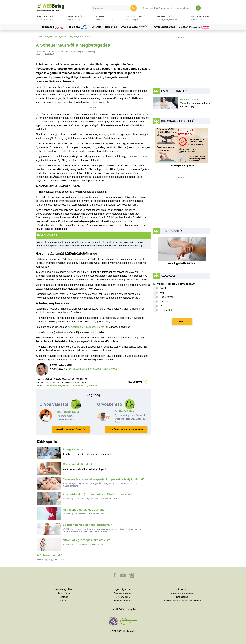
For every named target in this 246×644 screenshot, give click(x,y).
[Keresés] (112, 8)
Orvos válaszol (136, 27)
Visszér (195, 27)
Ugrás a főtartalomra (36, 4)
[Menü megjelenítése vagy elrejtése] (206, 8)
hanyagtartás (108, 134)
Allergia (97, 27)
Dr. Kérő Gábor (125, 411)
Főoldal (39, 36)
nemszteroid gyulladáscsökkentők (87, 327)
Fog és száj (78, 27)
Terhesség (52, 27)
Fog (162, 292)
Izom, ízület (166, 310)
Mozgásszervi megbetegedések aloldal (74, 36)
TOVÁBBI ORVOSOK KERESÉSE (126, 430)
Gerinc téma (77, 385)
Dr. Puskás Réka (68, 412)
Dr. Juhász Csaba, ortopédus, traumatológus (94, 369)
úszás (114, 322)
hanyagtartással (77, 259)
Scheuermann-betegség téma (57, 385)
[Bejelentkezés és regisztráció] (198, 8)
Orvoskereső (149, 8)
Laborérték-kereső (182, 8)
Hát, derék (165, 301)
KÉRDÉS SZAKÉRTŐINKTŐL (71, 430)
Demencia (111, 27)
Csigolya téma (90, 385)
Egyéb (163, 288)
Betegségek (49, 36)
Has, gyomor (167, 297)
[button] (45, 19)
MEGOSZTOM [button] (137, 382)
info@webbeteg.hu (126, 609)
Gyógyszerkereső (164, 8)
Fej (162, 306)
